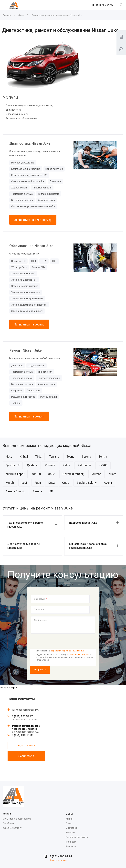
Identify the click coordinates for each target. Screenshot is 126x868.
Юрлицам (71, 842)
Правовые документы (77, 837)
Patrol (66, 465)
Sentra (103, 457)
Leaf (24, 483)
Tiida (38, 457)
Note (9, 457)
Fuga (38, 483)
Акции (69, 819)
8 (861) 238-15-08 (23, 735)
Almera (37, 491)
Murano (96, 474)
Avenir (108, 483)
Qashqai (32, 465)
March (10, 483)
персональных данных (78, 654)
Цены (69, 814)
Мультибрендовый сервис (17, 819)
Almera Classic (16, 491)
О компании (72, 828)
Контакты (71, 846)
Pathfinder (84, 465)
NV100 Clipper (15, 474)
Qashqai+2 (13, 465)
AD (51, 491)
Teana (70, 457)
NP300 (36, 474)
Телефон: (40, 610)
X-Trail (24, 457)
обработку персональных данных (68, 651)
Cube (66, 483)
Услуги (7, 814)
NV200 (103, 465)
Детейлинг (8, 823)
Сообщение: (41, 620)
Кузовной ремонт (12, 828)
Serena (86, 457)
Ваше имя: (41, 599)
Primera (50, 465)
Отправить (40, 670)
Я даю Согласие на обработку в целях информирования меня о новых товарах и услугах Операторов (65, 657)
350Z (52, 474)
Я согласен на (60, 651)
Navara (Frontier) (73, 474)
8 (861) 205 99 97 (103, 5)
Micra (113, 474)
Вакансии (70, 832)
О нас (69, 823)
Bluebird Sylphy (87, 483)
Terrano (54, 457)
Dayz (52, 483)
